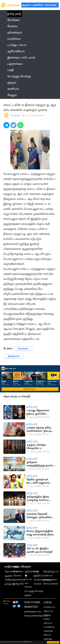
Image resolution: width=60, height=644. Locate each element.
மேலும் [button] (12, 95)
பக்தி (36, 571)
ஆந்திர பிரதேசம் (9, 578)
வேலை (17, 576)
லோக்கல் (18, 571)
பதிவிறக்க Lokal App (53, 642)
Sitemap (48, 639)
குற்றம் (28, 595)
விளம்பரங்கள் (51, 584)
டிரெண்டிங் (19, 580)
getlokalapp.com (33, 612)
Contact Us (49, 607)
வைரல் (38, 584)
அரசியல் (48, 576)
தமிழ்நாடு (10, 584)
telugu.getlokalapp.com (36, 616)
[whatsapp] (21, 126)
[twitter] (14, 126)
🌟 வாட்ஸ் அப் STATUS (28, 581)
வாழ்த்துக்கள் (50, 580)
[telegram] (7, 126)
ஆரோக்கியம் (31, 571)
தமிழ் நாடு (14, 14)
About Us (48, 611)
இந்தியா (38, 576)
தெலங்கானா (12, 571)
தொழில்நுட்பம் (51, 571)
